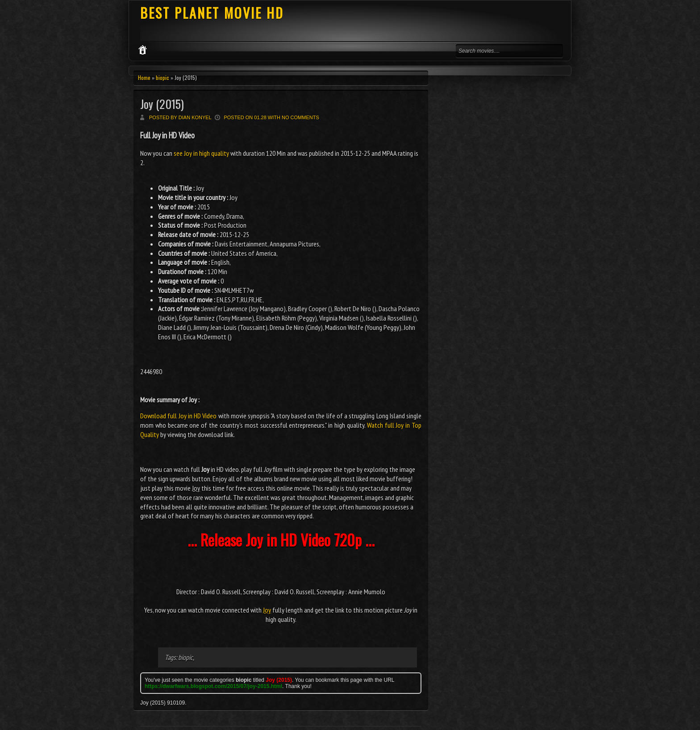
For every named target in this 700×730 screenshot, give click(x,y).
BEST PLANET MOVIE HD (212, 13)
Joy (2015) (162, 104)
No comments (300, 117)
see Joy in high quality (201, 153)
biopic (162, 77)
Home (144, 77)
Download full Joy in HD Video (178, 416)
